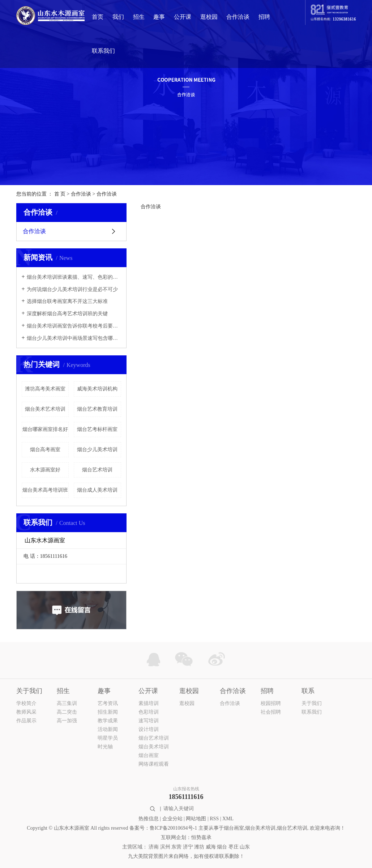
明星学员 (108, 738)
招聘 (264, 17)
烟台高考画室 (45, 450)
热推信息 (149, 819)
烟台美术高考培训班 (45, 490)
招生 (139, 17)
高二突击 (67, 712)
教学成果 (108, 721)
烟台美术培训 (154, 747)
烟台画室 (149, 755)
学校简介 (26, 703)
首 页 (60, 194)
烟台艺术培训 (97, 470)
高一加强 (67, 721)
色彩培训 (149, 712)
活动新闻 (108, 729)
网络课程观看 (154, 764)
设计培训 (149, 729)
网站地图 (196, 819)
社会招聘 (271, 712)
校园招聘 (271, 703)
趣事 (159, 17)
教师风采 (26, 712)
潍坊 (199, 847)
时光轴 (105, 747)
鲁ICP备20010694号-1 (173, 828)
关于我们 (312, 703)
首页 (98, 17)
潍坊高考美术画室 (45, 389)
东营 (176, 847)
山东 (245, 847)
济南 (154, 847)
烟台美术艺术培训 (45, 409)
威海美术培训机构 (97, 389)
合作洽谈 (238, 17)
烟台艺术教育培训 (97, 409)
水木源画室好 (45, 470)
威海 (211, 847)
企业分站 (172, 819)
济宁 (188, 847)
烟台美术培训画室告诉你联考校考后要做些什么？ (74, 326)
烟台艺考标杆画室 (97, 429)
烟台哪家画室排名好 (45, 429)
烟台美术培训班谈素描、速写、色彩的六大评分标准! (74, 277)
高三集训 (67, 703)
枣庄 (234, 847)
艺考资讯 (108, 703)
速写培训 (149, 721)
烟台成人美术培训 (97, 490)
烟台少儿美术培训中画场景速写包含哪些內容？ (74, 338)
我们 (118, 17)
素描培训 (149, 703)
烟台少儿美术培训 (97, 450)
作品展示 (26, 721)
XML (228, 819)
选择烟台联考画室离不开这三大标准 (67, 301)
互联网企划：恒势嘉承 (186, 837)
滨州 (165, 847)
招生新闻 (108, 712)
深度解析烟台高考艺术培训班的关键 (67, 314)
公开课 (183, 17)
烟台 (222, 847)
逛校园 (209, 17)
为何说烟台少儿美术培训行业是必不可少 (72, 289)
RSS (214, 819)
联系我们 (103, 51)
